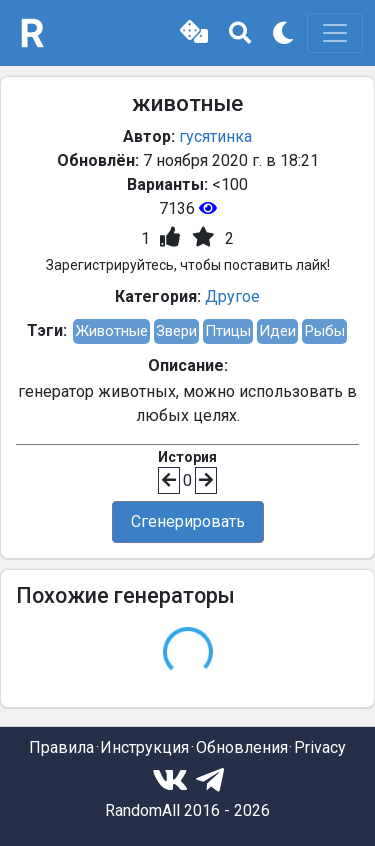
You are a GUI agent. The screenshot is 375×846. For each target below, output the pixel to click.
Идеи (277, 331)
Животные (111, 331)
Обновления (242, 747)
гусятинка (215, 136)
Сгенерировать (188, 521)
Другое (232, 296)
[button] (194, 33)
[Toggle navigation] (335, 33)
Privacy (320, 747)
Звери (176, 331)
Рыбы (324, 331)
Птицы (228, 331)
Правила (61, 747)
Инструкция (144, 747)
